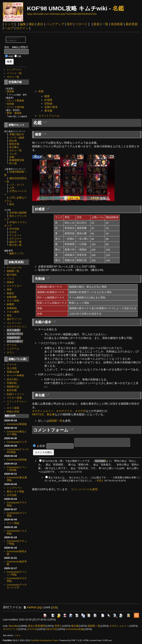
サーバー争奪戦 (15, 375)
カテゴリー (15, 239)
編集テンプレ (17, 253)
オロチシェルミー (43, 411)
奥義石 (10, 293)
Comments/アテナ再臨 (17, 504)
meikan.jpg (32, 607)
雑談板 (10, 91)
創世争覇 (12, 390)
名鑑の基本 (51, 107)
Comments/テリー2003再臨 (17, 451)
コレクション (14, 323)
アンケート (15, 235)
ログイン (22, 28)
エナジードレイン (17, 327)
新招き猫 (14, 144)
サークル (12, 345)
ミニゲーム (13, 349)
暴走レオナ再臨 (15, 491)
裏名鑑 (48, 111)
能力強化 (12, 275)
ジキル (17, 635)
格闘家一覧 (13, 271)
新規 (97, 24)
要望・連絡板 (14, 113)
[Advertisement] (87, 61)
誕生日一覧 (15, 242)
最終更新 (132, 24)
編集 (23, 24)
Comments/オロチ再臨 (17, 580)
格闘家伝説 (13, 387)
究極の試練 (13, 372)
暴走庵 (51, 414)
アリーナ (12, 365)
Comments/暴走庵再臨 (17, 479)
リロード (81, 24)
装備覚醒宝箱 (17, 160)
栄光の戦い (13, 379)
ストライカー (14, 286)
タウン (10, 352)
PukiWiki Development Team (44, 640)
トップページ (14, 70)
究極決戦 (12, 383)
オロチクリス (64, 411)
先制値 (48, 103)
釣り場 (13, 163)
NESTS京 (38, 414)
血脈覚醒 (12, 297)
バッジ (10, 279)
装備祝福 (12, 308)
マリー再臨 (13, 523)
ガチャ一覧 (13, 77)
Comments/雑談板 (17, 424)
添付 (70, 24)
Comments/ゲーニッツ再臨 (17, 573)
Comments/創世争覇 (17, 563)
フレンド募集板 (15, 101)
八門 (12, 188)
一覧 (105, 24)
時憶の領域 (13, 412)
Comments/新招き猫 (17, 553)
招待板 (10, 104)
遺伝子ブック (14, 319)
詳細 (54, 607)
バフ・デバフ (17, 185)
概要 (47, 96)
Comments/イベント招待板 (17, 469)
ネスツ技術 (13, 301)
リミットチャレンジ (17, 403)
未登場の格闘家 (18, 213)
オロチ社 (80, 411)
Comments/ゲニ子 (17, 442)
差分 (40, 24)
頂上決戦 (12, 368)
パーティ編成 (17, 138)
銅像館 (10, 304)
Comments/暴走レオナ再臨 (17, 433)
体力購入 (14, 147)
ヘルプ (9, 28)
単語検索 (117, 24)
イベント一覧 (14, 73)
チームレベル (14, 267)
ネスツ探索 (13, 408)
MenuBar (14, 626)
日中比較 (14, 229)
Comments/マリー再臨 (17, 514)
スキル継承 (13, 312)
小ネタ (13, 232)
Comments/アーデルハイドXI (17, 586)
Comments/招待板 (17, 460)
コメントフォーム (49, 116)
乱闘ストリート (15, 394)
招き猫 (13, 141)
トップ (9, 24)
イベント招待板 (15, 107)
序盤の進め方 (17, 134)
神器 (9, 289)
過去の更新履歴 (37, 626)
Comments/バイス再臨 (17, 532)
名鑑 (118, 8)
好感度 (48, 100)
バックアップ (55, 24)
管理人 (100, 481)
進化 (12, 204)
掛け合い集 (15, 245)
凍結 (31, 24)
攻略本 (10, 282)
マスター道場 (14, 398)
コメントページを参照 (84, 489)
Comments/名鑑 (75, 629)
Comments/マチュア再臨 (17, 542)
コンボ (13, 154)
